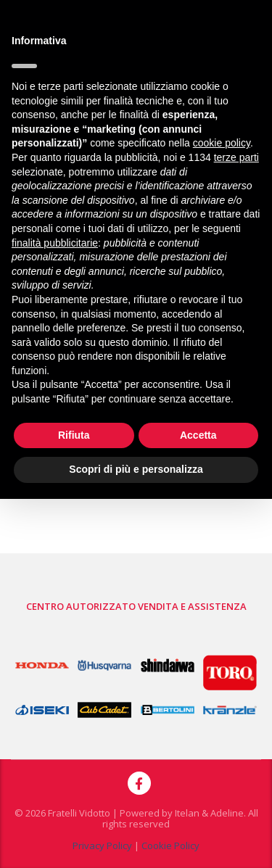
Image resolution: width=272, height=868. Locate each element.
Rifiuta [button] (74, 435)
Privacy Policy (102, 846)
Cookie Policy (170, 846)
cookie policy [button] (222, 143)
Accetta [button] (198, 435)
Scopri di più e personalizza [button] (136, 469)
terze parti (236, 157)
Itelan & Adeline (209, 813)
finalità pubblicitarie (55, 243)
